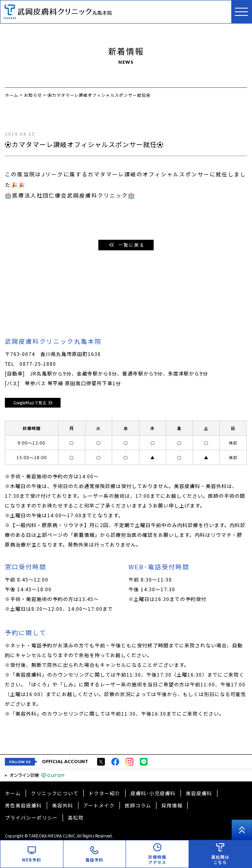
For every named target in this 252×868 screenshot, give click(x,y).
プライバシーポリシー (31, 817)
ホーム (13, 793)
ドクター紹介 (104, 793)
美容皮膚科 (199, 793)
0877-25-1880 (38, 363)
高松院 (76, 817)
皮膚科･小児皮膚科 (153, 793)
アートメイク (99, 805)
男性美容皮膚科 (23, 805)
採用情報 (172, 805)
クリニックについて (55, 793)
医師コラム (138, 805)
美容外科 (63, 805)
